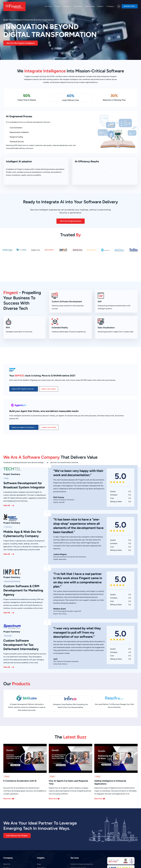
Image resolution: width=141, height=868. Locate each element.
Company (111, 6)
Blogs (39, 864)
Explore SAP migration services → (24, 389)
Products (68, 6)
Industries (78, 6)
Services (49, 6)
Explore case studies (49, 389)
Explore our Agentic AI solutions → (24, 427)
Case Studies (90, 6)
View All (7, 505)
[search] (119, 6)
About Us (7, 864)
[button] (25, 758)
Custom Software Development (82, 864)
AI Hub (58, 6)
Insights (101, 6)
